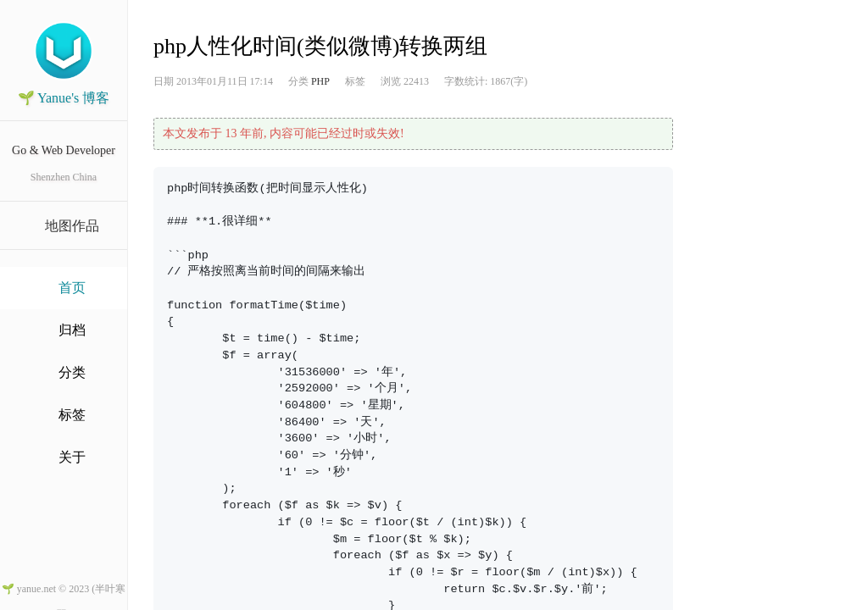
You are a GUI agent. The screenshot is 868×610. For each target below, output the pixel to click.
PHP (320, 81)
